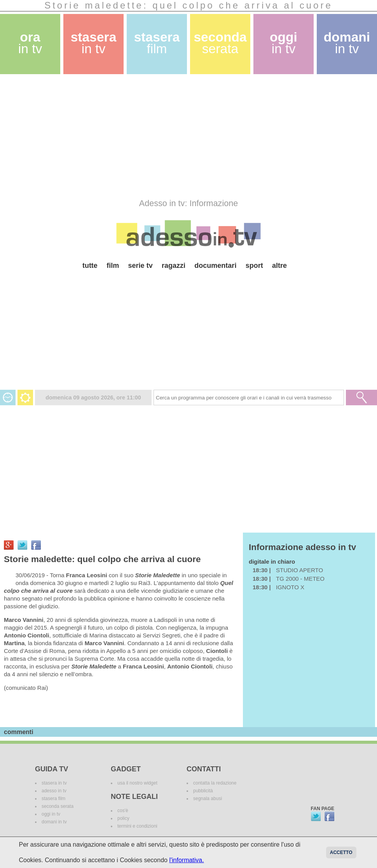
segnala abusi (208, 799)
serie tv (141, 266)
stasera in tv (54, 783)
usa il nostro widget (137, 783)
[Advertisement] (142, 136)
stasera (94, 43)
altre (279, 266)
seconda (220, 43)
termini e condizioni (137, 826)
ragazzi (174, 266)
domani (347, 43)
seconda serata (58, 806)
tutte (90, 266)
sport (254, 266)
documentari (215, 266)
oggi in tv (51, 814)
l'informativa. (186, 860)
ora (30, 43)
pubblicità (203, 791)
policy (123, 818)
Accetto (341, 852)
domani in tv (54, 822)
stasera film (53, 799)
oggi (284, 43)
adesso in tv (54, 791)
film (113, 266)
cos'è (123, 811)
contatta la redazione (215, 783)
